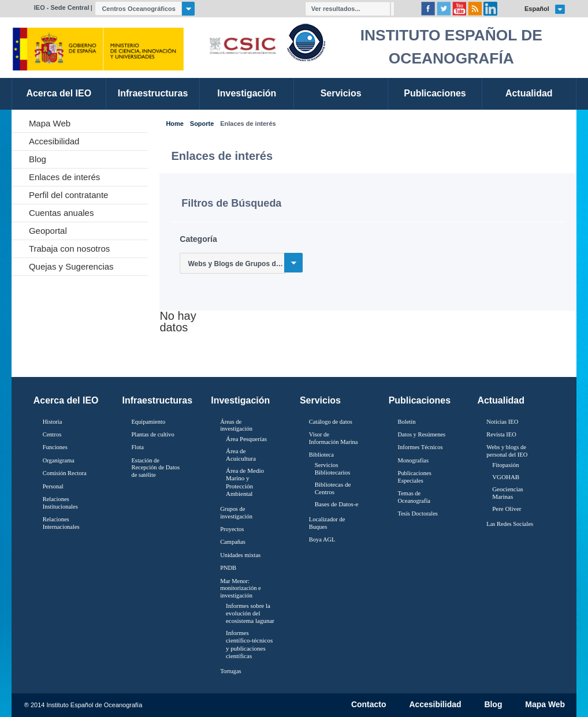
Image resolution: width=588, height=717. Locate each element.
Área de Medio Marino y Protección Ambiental (245, 482)
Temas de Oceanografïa (414, 497)
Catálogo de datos (331, 422)
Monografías (414, 460)
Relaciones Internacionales (61, 523)
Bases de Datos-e (337, 504)
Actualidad (501, 400)
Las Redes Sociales (510, 524)
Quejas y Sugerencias (71, 266)
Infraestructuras (158, 400)
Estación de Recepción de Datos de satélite (155, 468)
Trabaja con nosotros (69, 249)
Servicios (320, 400)
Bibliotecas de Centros (333, 488)
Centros (52, 434)
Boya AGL (322, 539)
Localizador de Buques (327, 523)
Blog (38, 159)
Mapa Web (50, 123)
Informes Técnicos (420, 447)
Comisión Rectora (65, 473)
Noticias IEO (502, 422)
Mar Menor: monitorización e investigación (241, 588)
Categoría (198, 239)
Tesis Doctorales (418, 514)
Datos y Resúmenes (422, 434)
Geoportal (48, 231)
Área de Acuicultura (241, 455)
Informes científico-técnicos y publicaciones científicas (249, 644)
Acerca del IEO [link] (59, 93)
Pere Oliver (507, 509)
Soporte (202, 124)
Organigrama (59, 460)
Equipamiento (148, 422)
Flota (137, 447)
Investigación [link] (247, 93)
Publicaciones (420, 400)
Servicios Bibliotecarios (333, 468)
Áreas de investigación (236, 425)
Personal (53, 486)
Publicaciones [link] (435, 93)
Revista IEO (501, 434)
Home (174, 124)
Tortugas (230, 671)
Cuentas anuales (62, 213)
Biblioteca (321, 455)
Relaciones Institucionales (60, 503)
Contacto (369, 705)
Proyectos (232, 529)
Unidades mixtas (240, 555)
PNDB (228, 568)
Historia (53, 422)
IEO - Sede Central (62, 8)
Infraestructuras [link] (153, 93)
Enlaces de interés (64, 177)
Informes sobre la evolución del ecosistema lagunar (250, 613)
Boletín (407, 422)
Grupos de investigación (236, 513)
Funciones (55, 447)
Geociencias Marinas (508, 493)
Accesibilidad (54, 141)
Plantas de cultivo (152, 434)
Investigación (240, 400)
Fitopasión (505, 465)
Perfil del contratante (69, 195)
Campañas (233, 542)
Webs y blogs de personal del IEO (507, 451)
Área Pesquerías (246, 439)
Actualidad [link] (529, 93)
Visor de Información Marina (334, 438)
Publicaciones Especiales (415, 477)
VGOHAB (506, 477)
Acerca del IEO (66, 400)
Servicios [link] (341, 93)
